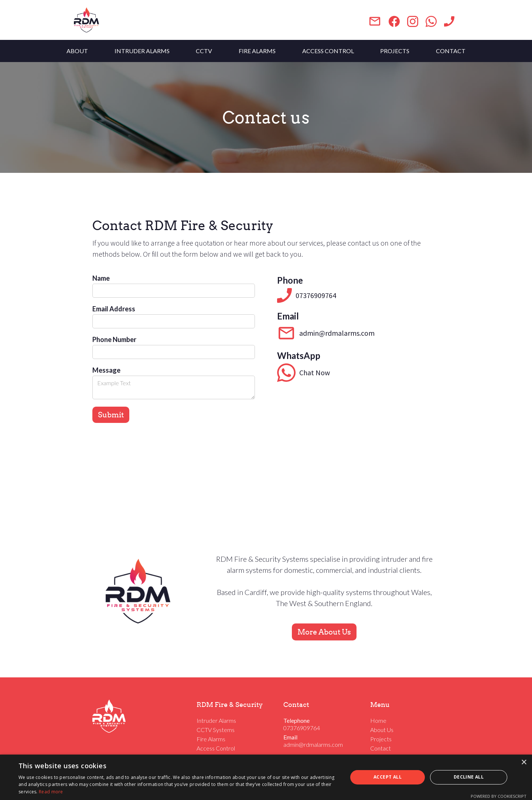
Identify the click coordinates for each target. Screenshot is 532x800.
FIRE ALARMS (257, 51)
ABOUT (77, 51)
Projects (381, 739)
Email (290, 737)
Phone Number (114, 339)
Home (378, 720)
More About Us (324, 632)
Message (106, 370)
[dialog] (266, 777)
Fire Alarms (211, 739)
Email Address (114, 309)
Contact (381, 748)
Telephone (296, 720)
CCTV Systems (216, 730)
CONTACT (451, 51)
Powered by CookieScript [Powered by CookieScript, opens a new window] (499, 796)
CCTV (204, 51)
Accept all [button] (388, 777)
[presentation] (149, 448)
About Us (382, 730)
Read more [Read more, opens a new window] (51, 792)
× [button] (524, 763)
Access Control (216, 748)
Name (101, 278)
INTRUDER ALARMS (142, 51)
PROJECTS (395, 51)
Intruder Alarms (216, 720)
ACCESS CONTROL (328, 51)
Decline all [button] (469, 777)
